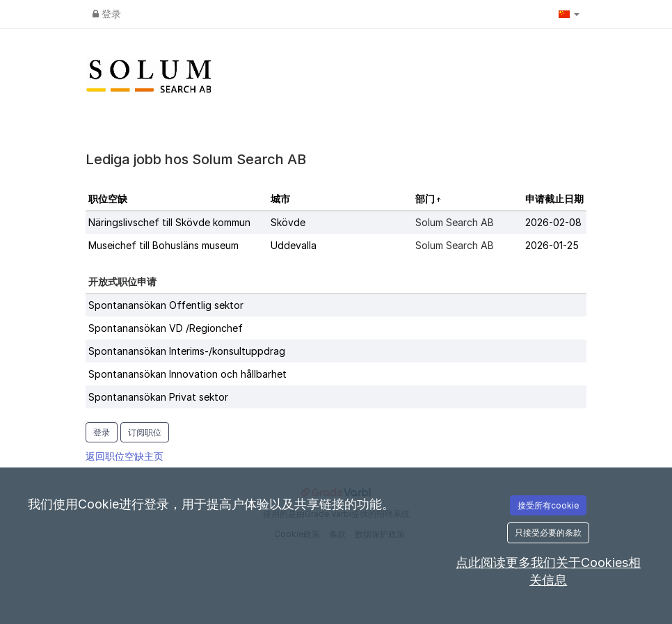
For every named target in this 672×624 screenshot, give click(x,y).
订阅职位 (145, 432)
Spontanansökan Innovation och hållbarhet (187, 374)
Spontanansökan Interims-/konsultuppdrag (187, 351)
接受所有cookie (548, 505)
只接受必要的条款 (548, 533)
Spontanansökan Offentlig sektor (166, 305)
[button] (569, 14)
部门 (426, 199)
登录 (107, 14)
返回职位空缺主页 (125, 456)
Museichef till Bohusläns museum (163, 245)
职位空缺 (108, 199)
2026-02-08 (553, 222)
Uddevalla (294, 245)
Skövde (288, 222)
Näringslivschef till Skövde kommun (169, 222)
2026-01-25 (552, 245)
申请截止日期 (554, 199)
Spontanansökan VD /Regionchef (166, 328)
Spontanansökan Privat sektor (158, 397)
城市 (280, 199)
